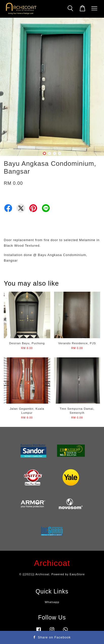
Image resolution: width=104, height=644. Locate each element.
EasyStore (77, 574)
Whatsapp (52, 602)
